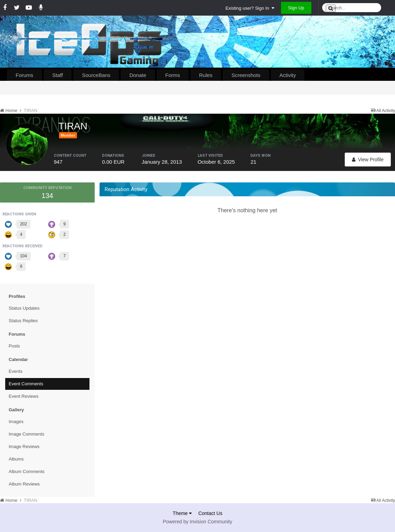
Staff (58, 75)
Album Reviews (24, 484)
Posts (14, 346)
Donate (138, 75)
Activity (288, 75)
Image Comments (27, 434)
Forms (173, 75)
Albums (16, 459)
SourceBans (96, 75)
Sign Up (296, 8)
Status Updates (24, 308)
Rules (206, 75)
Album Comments (27, 471)
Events (16, 371)
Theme (182, 513)
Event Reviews (24, 396)
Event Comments (26, 384)
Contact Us (210, 513)
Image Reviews (24, 447)
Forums (24, 75)
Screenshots (246, 75)
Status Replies (23, 321)
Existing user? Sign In (250, 8)
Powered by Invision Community (198, 522)
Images (16, 422)
